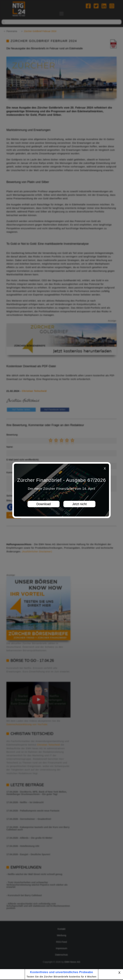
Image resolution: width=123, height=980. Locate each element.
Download (44, 504)
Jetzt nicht (79, 504)
